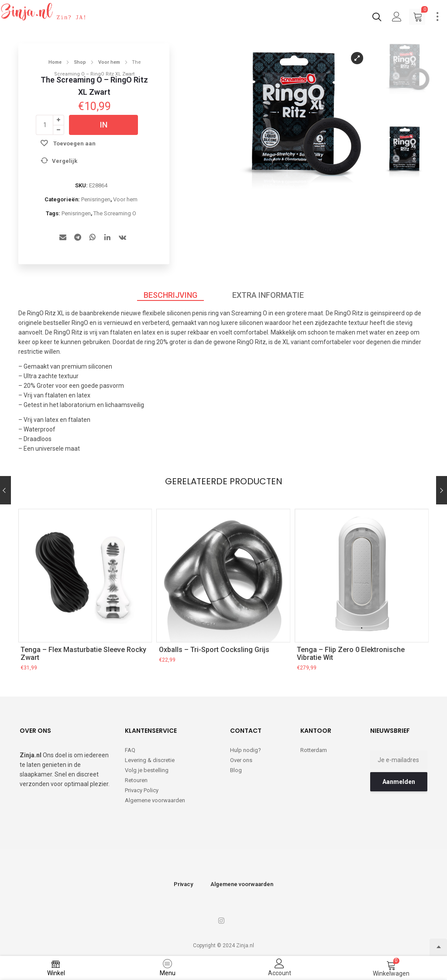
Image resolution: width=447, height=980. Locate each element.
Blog (236, 770)
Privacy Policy (142, 790)
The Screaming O (115, 213)
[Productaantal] (45, 125)
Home (55, 62)
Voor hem (109, 62)
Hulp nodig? (246, 750)
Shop (80, 62)
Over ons (241, 760)
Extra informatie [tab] (268, 295)
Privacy (183, 884)
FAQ (130, 750)
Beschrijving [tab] (170, 295)
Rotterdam (314, 750)
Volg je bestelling (147, 770)
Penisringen (96, 199)
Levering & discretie (150, 760)
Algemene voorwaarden (155, 800)
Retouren (136, 780)
